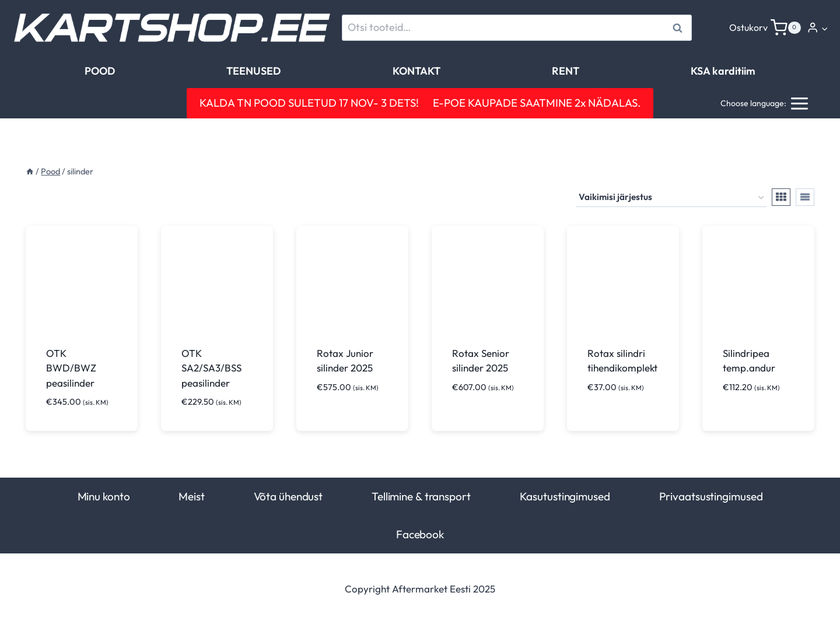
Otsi (679, 28)
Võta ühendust (288, 496)
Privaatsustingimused (711, 496)
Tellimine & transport (421, 496)
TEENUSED (253, 71)
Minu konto (104, 496)
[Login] (818, 28)
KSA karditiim (723, 71)
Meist (191, 496)
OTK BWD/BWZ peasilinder (71, 368)
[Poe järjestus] (671, 198)
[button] (824, 28)
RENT (566, 71)
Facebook (420, 534)
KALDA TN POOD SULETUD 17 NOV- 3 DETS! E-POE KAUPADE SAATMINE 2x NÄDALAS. (420, 103)
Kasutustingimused (565, 496)
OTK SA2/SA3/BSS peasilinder (211, 368)
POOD (100, 71)
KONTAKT (416, 71)
